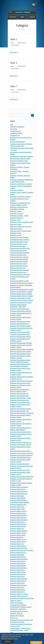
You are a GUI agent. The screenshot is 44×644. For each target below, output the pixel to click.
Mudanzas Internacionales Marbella (21, 432)
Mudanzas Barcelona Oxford (19, 264)
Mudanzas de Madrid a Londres (20, 281)
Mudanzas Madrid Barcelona (19, 494)
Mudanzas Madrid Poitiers (18, 572)
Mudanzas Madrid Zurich (17, 592)
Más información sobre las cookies (20, 159)
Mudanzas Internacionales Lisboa (20, 402)
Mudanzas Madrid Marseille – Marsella (22, 550)
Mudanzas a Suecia (16, 229)
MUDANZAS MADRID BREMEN (20, 502)
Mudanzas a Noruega (17, 218)
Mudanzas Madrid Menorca (18, 553)
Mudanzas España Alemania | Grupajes (22, 289)
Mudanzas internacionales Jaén (20, 396)
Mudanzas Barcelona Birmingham (20, 248)
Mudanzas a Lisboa (16, 211)
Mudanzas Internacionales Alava (20, 309)
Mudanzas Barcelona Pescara (19, 266)
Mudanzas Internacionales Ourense (21, 445)
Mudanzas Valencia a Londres (19, 594)
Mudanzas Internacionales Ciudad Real (22, 349)
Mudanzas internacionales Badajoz (20, 326)
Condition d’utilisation (16, 133)
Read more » (14, 52)
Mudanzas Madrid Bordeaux (18, 500)
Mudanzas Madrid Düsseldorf (19, 520)
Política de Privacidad (17, 603)
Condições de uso (15, 131)
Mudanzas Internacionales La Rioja (21, 398)
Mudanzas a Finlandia (17, 190)
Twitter (22, 17)
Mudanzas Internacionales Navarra (20, 442)
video (12, 633)
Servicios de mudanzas (17, 616)
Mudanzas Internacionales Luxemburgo (22, 413)
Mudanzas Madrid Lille (17, 537)
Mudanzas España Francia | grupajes (21, 294)
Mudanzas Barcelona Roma (18, 272)
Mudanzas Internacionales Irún (19, 394)
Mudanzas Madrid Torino (17, 583)
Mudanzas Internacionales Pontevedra (22, 453)
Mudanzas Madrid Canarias (18, 511)
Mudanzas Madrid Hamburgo (19, 531)
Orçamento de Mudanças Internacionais (22, 598)
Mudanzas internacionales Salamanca (21, 455)
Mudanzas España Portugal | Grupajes (22, 300)
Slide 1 (14, 86)
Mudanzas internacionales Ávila (20, 324)
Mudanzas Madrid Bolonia (18, 498)
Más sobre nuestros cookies (10, 639)
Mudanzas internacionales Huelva (20, 383)
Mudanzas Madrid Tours (17, 587)
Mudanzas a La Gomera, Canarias (20, 197)
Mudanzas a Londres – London (19, 216)
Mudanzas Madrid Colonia (18, 513)
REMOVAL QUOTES (16, 613)
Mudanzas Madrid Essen (17, 522)
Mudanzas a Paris (15, 220)
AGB (12, 125)
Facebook (13, 17)
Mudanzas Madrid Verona (18, 590)
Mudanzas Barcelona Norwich (19, 261)
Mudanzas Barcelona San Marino (20, 275)
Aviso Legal (14, 129)
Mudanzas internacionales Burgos (20, 334)
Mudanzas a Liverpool (17, 213)
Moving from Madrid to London (19, 161)
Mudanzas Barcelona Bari (18, 246)
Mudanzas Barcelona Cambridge (20, 253)
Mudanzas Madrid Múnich (18, 561)
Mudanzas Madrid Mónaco (18, 557)
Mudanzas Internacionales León (20, 400)
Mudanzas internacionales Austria (20, 322)
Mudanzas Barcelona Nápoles (19, 259)
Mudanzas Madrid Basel (17, 496)
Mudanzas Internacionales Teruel (20, 470)
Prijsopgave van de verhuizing (19, 611)
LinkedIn (32, 17)
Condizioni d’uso (15, 135)
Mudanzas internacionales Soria (20, 464)
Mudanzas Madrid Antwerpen (19, 492)
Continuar (8, 641)
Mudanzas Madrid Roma (17, 577)
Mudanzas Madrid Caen (17, 507)
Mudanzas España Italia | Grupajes (21, 298)
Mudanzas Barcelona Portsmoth (20, 270)
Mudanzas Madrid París (17, 570)
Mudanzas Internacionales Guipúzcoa (21, 381)
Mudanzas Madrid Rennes (18, 574)
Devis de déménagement (18, 142)
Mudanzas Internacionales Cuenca (20, 354)
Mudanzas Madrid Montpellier (19, 559)
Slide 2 (14, 39)
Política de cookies (16, 601)
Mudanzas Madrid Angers (18, 489)
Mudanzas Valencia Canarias (19, 596)
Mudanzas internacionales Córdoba (21, 352)
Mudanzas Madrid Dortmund (19, 516)
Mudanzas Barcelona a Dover (19, 242)
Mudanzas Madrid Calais (17, 509)
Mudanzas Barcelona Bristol (18, 251)
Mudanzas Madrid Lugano (18, 542)
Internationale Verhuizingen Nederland (21, 156)
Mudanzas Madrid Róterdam (19, 579)
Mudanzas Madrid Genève (18, 526)
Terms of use (14, 618)
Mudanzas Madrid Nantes (18, 563)
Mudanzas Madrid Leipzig (18, 535)
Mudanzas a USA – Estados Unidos (21, 231)
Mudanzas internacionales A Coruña (21, 303)
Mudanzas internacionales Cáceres (21, 337)
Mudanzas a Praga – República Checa (22, 222)
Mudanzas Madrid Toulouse (18, 585)
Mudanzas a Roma (16, 224)
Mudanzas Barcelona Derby (18, 255)
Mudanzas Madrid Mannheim (19, 548)
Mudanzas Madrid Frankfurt (18, 524)
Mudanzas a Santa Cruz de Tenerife (21, 227)
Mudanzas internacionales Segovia (20, 458)
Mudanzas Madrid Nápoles (18, 566)
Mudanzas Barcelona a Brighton (20, 240)
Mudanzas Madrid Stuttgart (18, 581)
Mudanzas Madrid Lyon (17, 544)
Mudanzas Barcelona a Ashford (19, 237)
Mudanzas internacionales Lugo (20, 411)
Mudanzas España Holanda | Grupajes (22, 296)
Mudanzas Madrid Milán (17, 555)
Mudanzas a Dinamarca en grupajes (21, 184)
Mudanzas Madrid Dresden (18, 518)
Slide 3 (14, 63)
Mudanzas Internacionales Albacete (21, 311)
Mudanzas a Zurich (16, 235)
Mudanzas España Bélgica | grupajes (21, 292)
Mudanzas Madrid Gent (17, 529)
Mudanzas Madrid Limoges (18, 539)
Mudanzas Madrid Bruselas (18, 505)
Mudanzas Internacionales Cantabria (21, 343)
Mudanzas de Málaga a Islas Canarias (21, 283)
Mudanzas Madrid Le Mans (18, 533)
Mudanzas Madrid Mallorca (18, 546)
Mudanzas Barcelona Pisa (18, 268)
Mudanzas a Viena (16, 233)
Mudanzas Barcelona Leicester (19, 257)
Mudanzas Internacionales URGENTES (22, 477)
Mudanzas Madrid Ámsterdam (19, 487)
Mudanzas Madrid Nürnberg (18, 568)
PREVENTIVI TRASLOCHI (18, 609)
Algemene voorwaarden (17, 127)
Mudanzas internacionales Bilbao (20, 332)
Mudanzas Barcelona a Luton (19, 244)
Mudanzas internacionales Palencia (21, 451)
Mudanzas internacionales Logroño (21, 409)
